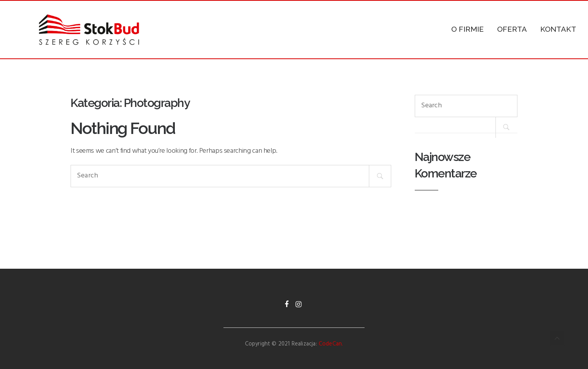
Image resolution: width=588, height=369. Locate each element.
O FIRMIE (467, 29)
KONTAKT (558, 29)
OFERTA (512, 29)
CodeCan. (331, 344)
